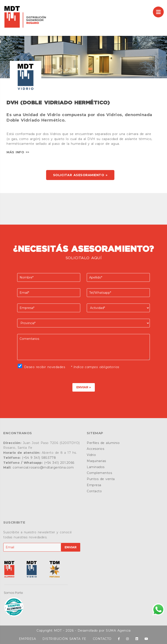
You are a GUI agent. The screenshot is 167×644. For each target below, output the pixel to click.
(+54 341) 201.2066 (59, 463)
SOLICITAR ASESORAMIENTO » (80, 175)
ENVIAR (71, 547)
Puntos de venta (101, 479)
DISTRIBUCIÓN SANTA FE (64, 639)
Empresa (94, 485)
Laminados (96, 467)
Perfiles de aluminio (103, 443)
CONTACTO (102, 639)
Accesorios (95, 449)
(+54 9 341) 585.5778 (39, 458)
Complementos (99, 473)
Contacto (94, 491)
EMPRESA (28, 639)
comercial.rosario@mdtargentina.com (43, 467)
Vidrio (91, 455)
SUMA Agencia (118, 631)
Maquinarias (96, 461)
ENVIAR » (84, 387)
